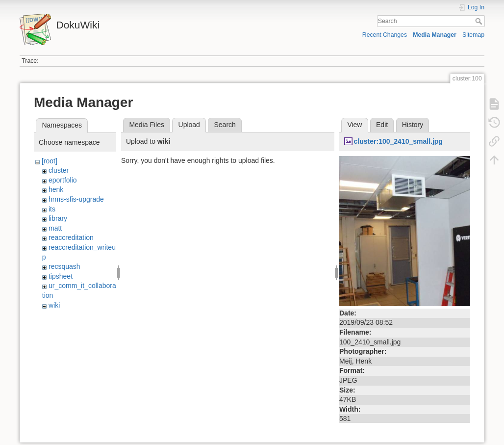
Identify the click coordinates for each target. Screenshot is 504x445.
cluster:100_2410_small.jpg (398, 141)
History (413, 125)
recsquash (64, 266)
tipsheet (61, 276)
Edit (382, 125)
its (52, 209)
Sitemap (473, 35)
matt (55, 228)
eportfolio (63, 180)
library (58, 218)
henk (56, 189)
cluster (59, 170)
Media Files (147, 125)
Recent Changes (385, 35)
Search (480, 21)
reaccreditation (71, 237)
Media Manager (435, 35)
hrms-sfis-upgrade (76, 199)
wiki (54, 305)
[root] (50, 161)
